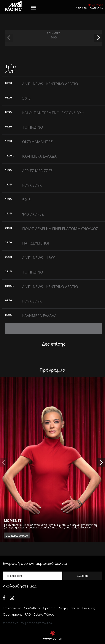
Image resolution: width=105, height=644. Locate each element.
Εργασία (49, 608)
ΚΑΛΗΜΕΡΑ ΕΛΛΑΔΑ (39, 156)
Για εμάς (89, 608)
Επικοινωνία (12, 608)
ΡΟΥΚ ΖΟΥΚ (32, 185)
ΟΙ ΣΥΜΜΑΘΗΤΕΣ (37, 142)
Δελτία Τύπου (44, 614)
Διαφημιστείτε (69, 608)
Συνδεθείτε (32, 608)
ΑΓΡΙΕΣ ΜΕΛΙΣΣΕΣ (37, 171)
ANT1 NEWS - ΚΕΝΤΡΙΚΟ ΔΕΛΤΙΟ (50, 84)
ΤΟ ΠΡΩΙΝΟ (33, 127)
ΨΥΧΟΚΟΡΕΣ (33, 214)
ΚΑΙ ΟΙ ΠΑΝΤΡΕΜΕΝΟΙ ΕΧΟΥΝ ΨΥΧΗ (53, 113)
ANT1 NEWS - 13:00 (39, 258)
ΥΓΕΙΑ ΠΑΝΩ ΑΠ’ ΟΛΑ (90, 7)
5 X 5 (26, 98)
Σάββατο (54, 35)
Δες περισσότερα (17, 535)
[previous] (9, 38)
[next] (98, 38)
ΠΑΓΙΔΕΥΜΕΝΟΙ (36, 243)
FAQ (28, 614)
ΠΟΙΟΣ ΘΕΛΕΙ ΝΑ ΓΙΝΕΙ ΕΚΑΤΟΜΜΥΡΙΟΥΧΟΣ (60, 229)
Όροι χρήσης (12, 614)
